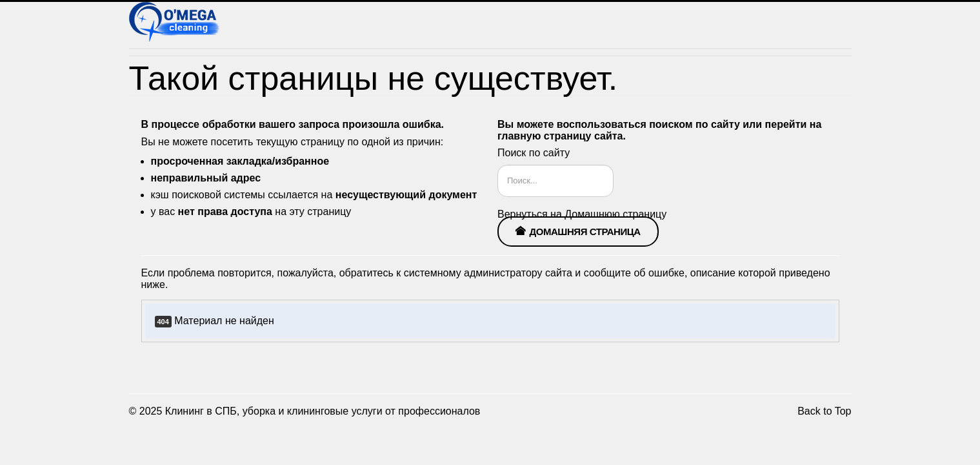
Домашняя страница (578, 232)
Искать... (498, 165)
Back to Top (824, 411)
